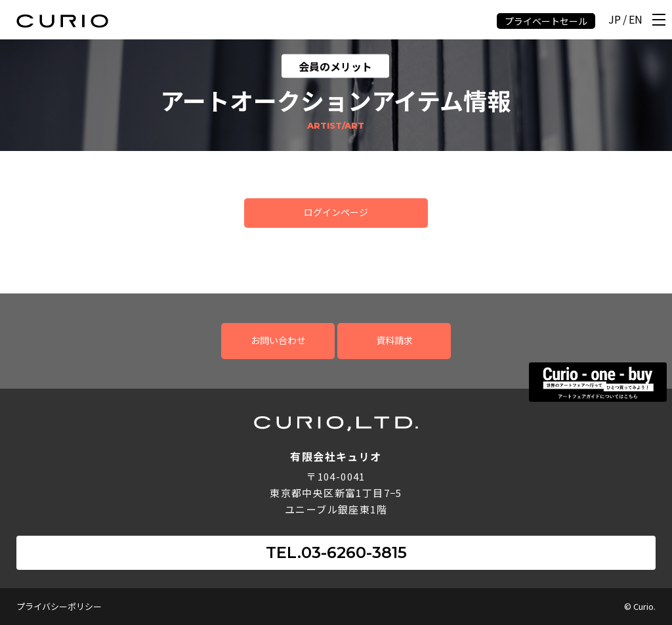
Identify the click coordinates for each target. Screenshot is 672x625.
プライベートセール (546, 21)
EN (636, 20)
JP (615, 20)
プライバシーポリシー (59, 606)
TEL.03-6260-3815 (336, 552)
